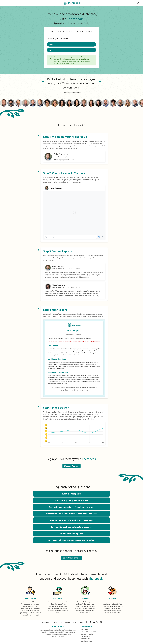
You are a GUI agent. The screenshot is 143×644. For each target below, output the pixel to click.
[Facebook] (90, 622)
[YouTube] (94, 622)
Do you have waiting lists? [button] (71, 534)
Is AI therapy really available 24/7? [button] (72, 500)
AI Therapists (45, 622)
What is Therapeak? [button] (71, 494)
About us (55, 622)
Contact (68, 622)
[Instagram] (101, 622)
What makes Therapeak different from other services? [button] (72, 514)
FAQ (61, 622)
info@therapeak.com (87, 641)
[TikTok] (86, 622)
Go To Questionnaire (72, 558)
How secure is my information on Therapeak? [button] (71, 520)
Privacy (81, 622)
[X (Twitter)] (97, 622)
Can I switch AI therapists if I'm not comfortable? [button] (72, 507)
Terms (74, 622)
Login (138, 3)
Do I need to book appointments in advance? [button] (72, 527)
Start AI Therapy (71, 466)
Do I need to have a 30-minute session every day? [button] (72, 540)
